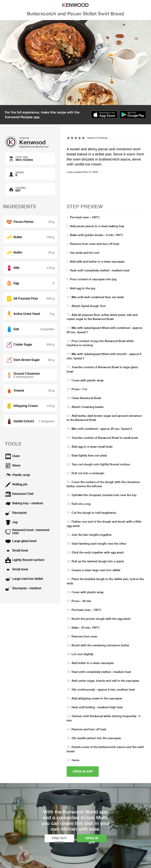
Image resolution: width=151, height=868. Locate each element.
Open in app (83, 772)
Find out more (59, 839)
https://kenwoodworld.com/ (34, 147)
